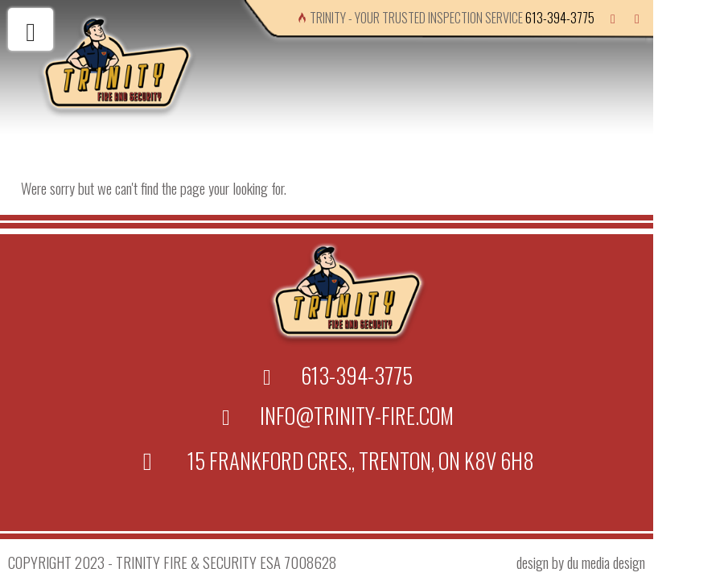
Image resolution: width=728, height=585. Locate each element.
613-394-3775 (560, 18)
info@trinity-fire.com (357, 415)
